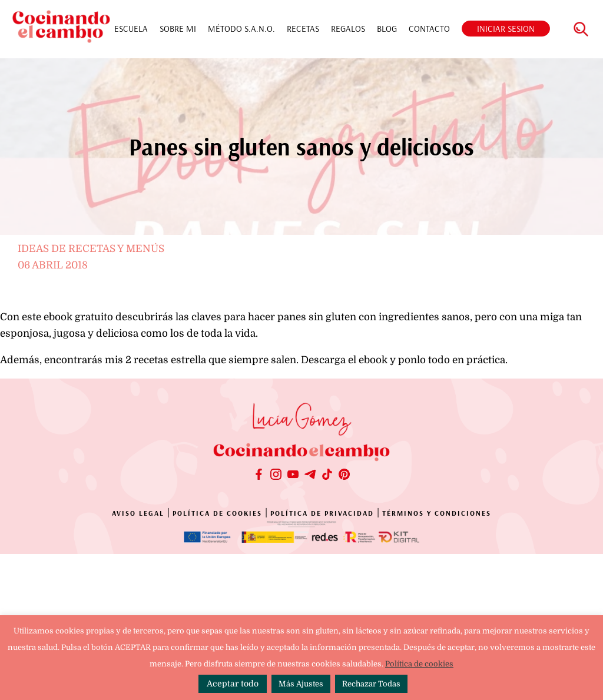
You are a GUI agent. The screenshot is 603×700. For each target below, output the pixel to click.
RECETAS (303, 29)
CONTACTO (429, 29)
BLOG (387, 29)
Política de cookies (419, 664)
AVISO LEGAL (138, 513)
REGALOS (348, 29)
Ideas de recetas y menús (91, 249)
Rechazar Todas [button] (371, 684)
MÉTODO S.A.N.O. (241, 29)
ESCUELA (131, 29)
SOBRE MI (178, 29)
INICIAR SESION (506, 29)
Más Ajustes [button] (301, 684)
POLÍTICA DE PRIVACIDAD (322, 513)
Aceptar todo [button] (233, 684)
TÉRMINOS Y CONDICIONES (437, 513)
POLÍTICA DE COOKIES (217, 513)
